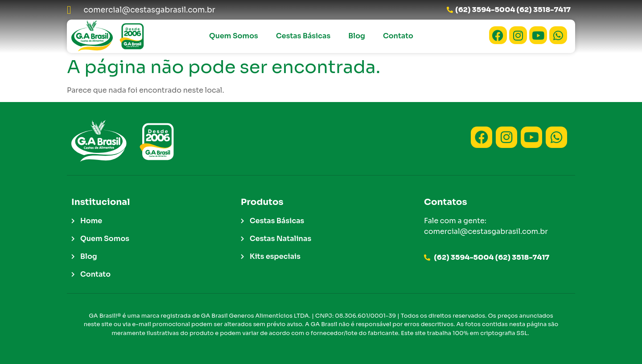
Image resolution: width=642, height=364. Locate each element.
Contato (398, 36)
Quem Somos (234, 36)
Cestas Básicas (303, 36)
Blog (357, 36)
